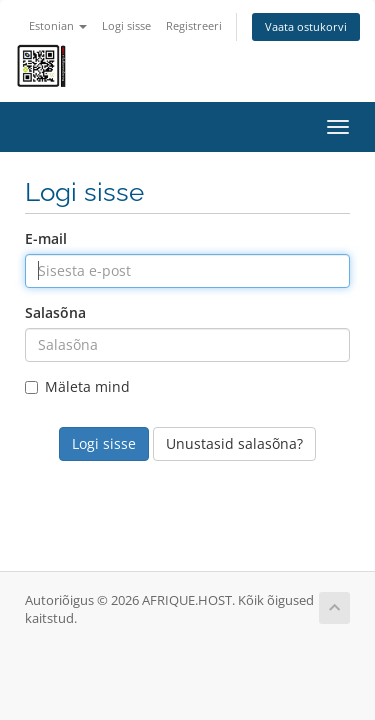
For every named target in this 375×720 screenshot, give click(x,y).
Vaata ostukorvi (306, 26)
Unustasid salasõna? (234, 443)
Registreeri (194, 25)
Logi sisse (126, 25)
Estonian (58, 25)
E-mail (46, 238)
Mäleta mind (77, 386)
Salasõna (55, 312)
